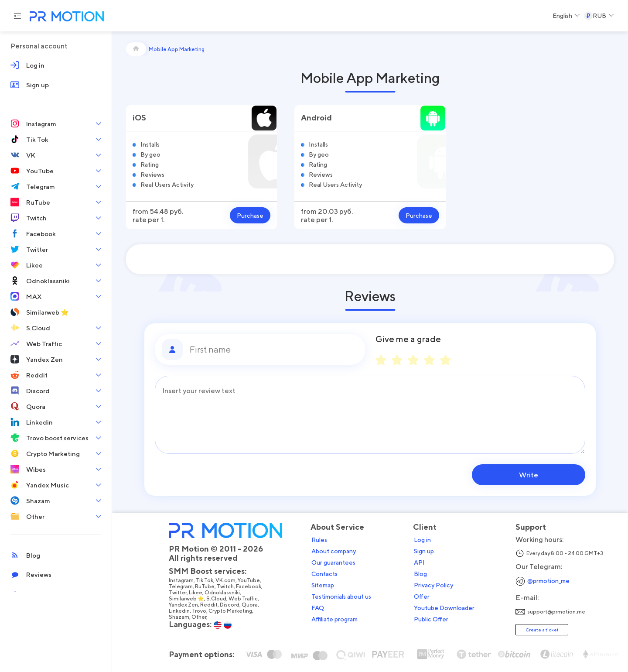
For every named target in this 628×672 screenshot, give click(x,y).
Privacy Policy (433, 585)
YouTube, (250, 580)
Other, (200, 617)
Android (316, 118)
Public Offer (431, 619)
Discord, (231, 605)
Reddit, (210, 605)
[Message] (370, 415)
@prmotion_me (548, 581)
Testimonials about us (341, 597)
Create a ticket (542, 630)
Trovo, (200, 611)
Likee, (197, 593)
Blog (420, 574)
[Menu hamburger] (17, 16)
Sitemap (323, 585)
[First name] (274, 350)
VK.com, (227, 580)
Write (529, 475)
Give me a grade (408, 339)
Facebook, (250, 586)
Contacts (324, 574)
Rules (319, 540)
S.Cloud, (217, 599)
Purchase (250, 215)
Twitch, (226, 586)
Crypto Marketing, (231, 611)
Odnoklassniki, (223, 593)
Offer (422, 597)
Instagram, (182, 580)
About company (334, 551)
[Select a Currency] (599, 16)
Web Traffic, (244, 599)
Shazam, (180, 617)
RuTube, (206, 586)
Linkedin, (180, 611)
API (419, 562)
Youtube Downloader (444, 608)
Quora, (251, 605)
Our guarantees (333, 562)
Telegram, (182, 586)
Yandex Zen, (184, 605)
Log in (422, 540)
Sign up (424, 551)
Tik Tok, (206, 580)
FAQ (318, 608)
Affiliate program (334, 619)
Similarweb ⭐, (188, 599)
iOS (139, 118)
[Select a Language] (566, 16)
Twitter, (179, 593)
